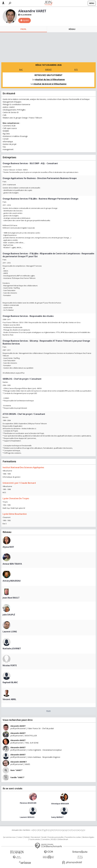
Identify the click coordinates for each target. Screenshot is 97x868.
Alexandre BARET (18, 726)
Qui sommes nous (9, 837)
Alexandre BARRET (19, 762)
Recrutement (36, 837)
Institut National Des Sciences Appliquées (23, 467)
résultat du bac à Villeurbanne (50, 79)
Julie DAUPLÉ (9, 615)
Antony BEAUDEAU (12, 581)
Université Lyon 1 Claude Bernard (19, 483)
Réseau (72, 29)
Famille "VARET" (18, 777)
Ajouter (26, 20)
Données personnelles (56, 837)
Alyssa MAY (8, 547)
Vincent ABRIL (9, 699)
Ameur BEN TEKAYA (12, 564)
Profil (23, 29)
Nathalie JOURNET (12, 648)
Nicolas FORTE (10, 665)
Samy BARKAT (57, 817)
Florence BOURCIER (28, 803)
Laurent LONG (10, 632)
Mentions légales (88, 837)
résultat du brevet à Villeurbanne (50, 84)
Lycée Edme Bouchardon (15, 514)
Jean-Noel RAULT (11, 598)
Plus (48, 711)
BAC (21, 69)
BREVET (48, 69)
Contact (20, 837)
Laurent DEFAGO (27, 817)
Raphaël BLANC (10, 682)
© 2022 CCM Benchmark (60, 839)
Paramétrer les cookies (73, 837)
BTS (76, 69)
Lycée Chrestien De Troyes (16, 498)
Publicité (27, 837)
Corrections (46, 839)
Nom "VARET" (16, 770)
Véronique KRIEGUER (60, 804)
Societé (44, 837)
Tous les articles (35, 839)
